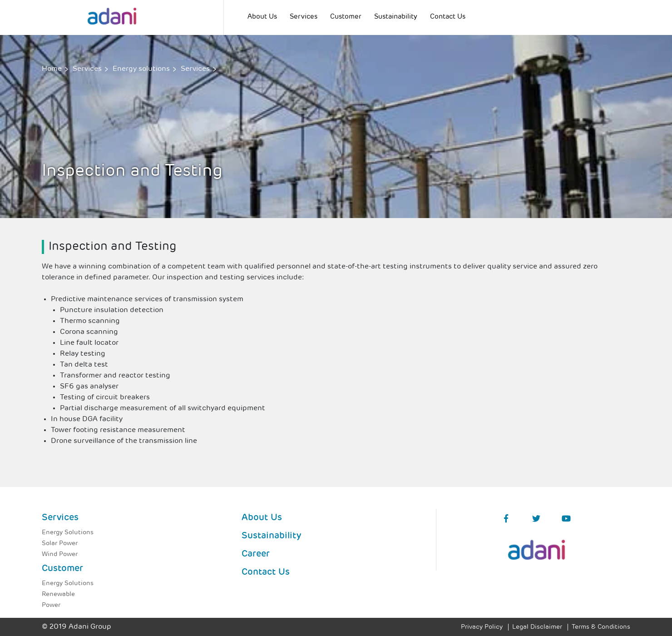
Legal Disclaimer (537, 627)
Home (52, 69)
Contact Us (448, 17)
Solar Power (60, 544)
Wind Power (60, 554)
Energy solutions (141, 69)
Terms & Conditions (601, 627)
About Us (262, 17)
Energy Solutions (68, 533)
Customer (346, 17)
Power (51, 605)
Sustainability (396, 17)
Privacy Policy (482, 627)
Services (304, 17)
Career (256, 554)
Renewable (58, 594)
